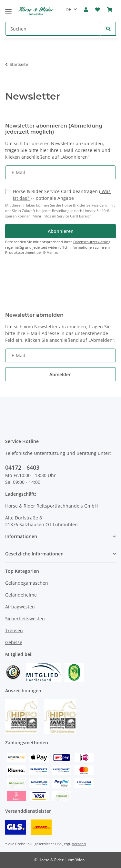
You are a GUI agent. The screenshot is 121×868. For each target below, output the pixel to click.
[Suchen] (53, 29)
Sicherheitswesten (25, 619)
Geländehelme (21, 595)
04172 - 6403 (22, 467)
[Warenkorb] (110, 10)
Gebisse (14, 642)
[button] (86, 10)
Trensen (14, 630)
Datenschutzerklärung (92, 242)
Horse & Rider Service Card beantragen (62, 195)
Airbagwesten (20, 607)
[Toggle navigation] (8, 9)
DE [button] (68, 9)
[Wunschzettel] (97, 10)
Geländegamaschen (27, 583)
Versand (79, 844)
